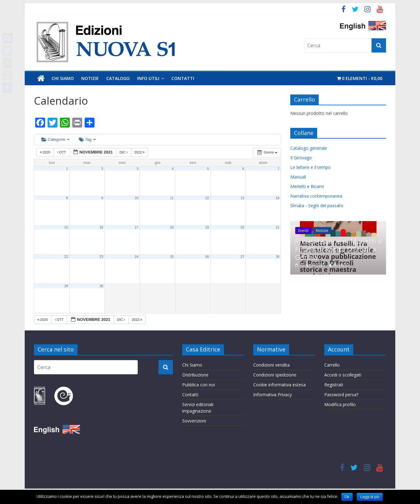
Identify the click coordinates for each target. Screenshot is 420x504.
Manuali (298, 177)
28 (278, 257)
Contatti (183, 78)
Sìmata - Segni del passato (317, 206)
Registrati (334, 385)
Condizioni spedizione (275, 375)
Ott (62, 152)
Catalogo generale (309, 148)
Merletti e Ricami (307, 186)
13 (242, 198)
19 (207, 227)
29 (66, 286)
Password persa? (341, 395)
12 (207, 198)
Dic (124, 152)
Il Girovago (301, 158)
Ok (347, 497)
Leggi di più (370, 497)
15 (66, 227)
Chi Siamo (63, 78)
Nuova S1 (341, 265)
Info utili (148, 78)
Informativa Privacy (273, 395)
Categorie (55, 139)
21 (278, 227)
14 (278, 198)
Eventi (303, 231)
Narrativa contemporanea (316, 196)
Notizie (90, 78)
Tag (87, 139)
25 (172, 257)
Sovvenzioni (194, 421)
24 (136, 257)
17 (136, 227)
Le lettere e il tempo (311, 167)
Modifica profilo (340, 404)
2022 (140, 152)
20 (242, 227)
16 (101, 227)
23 (101, 257)
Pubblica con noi (199, 385)
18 (172, 227)
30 (101, 286)
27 (242, 257)
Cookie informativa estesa (279, 385)
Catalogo (118, 78)
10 (136, 198)
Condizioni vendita (271, 365)
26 (207, 257)
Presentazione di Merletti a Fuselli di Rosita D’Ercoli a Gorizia (339, 249)
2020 (46, 152)
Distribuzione (195, 375)
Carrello (332, 365)
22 (66, 257)
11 (172, 198)
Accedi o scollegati (343, 375)
